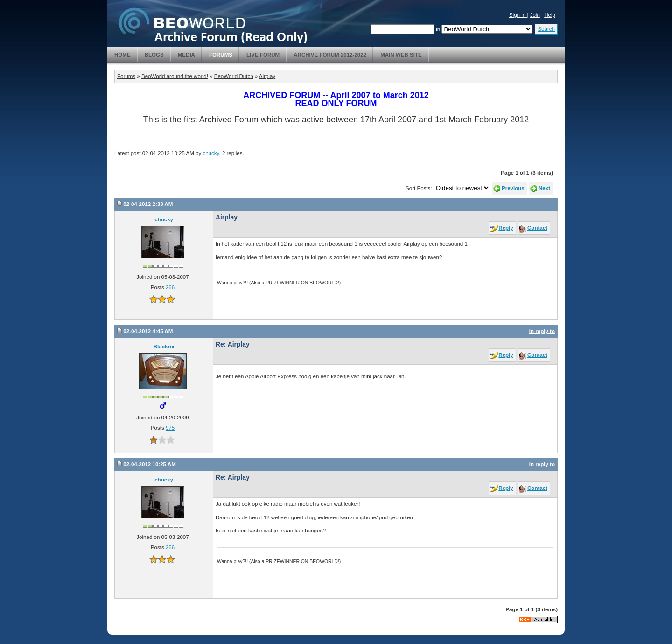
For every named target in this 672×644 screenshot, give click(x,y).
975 (170, 428)
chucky (211, 153)
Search (546, 29)
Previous (513, 188)
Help (550, 15)
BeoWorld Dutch (234, 76)
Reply (506, 228)
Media (186, 55)
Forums (221, 55)
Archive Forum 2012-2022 (330, 55)
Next (544, 188)
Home (122, 55)
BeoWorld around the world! (175, 76)
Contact (537, 228)
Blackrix (164, 347)
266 (170, 287)
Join (535, 15)
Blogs (154, 55)
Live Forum (263, 55)
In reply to (542, 331)
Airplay (267, 76)
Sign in (518, 15)
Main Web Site (401, 55)
